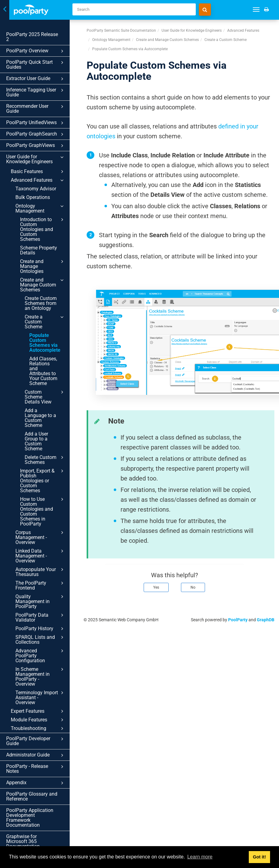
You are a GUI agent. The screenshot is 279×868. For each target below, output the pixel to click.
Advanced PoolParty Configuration (40, 655)
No (193, 587)
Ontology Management (40, 208)
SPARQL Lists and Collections (40, 639)
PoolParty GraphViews (36, 146)
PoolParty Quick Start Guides (36, 65)
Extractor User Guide (36, 79)
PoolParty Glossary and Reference (32, 796)
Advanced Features (38, 180)
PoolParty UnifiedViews (36, 123)
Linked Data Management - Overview (40, 556)
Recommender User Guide (36, 109)
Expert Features (38, 711)
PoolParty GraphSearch (36, 134)
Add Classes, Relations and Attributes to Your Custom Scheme (43, 371)
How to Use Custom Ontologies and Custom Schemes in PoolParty (43, 511)
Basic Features (38, 172)
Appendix (36, 783)
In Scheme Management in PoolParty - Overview (40, 676)
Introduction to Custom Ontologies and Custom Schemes (43, 229)
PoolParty (238, 620)
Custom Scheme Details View (45, 397)
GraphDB (266, 620)
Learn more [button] (200, 857)
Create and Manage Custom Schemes (43, 285)
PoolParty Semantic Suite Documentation (121, 30)
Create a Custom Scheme (45, 322)
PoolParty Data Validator (40, 617)
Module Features (38, 720)
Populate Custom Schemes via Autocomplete (45, 343)
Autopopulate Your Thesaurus (40, 572)
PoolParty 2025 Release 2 (32, 37)
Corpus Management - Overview (40, 537)
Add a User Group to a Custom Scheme (36, 441)
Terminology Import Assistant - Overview (40, 697)
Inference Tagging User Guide (36, 92)
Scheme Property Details (39, 250)
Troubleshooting (38, 728)
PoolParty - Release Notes (36, 769)
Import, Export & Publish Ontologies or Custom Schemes (43, 481)
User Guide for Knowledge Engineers (36, 159)
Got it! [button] (259, 857)
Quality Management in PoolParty (40, 601)
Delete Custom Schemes (45, 460)
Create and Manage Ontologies (43, 266)
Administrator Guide (36, 755)
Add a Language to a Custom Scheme (40, 418)
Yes (156, 587)
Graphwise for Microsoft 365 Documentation (23, 841)
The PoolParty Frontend (40, 585)
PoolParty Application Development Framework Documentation (30, 818)
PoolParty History (40, 629)
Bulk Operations (33, 197)
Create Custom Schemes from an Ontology (41, 303)
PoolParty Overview (36, 51)
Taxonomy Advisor (36, 189)
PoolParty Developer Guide (36, 741)
